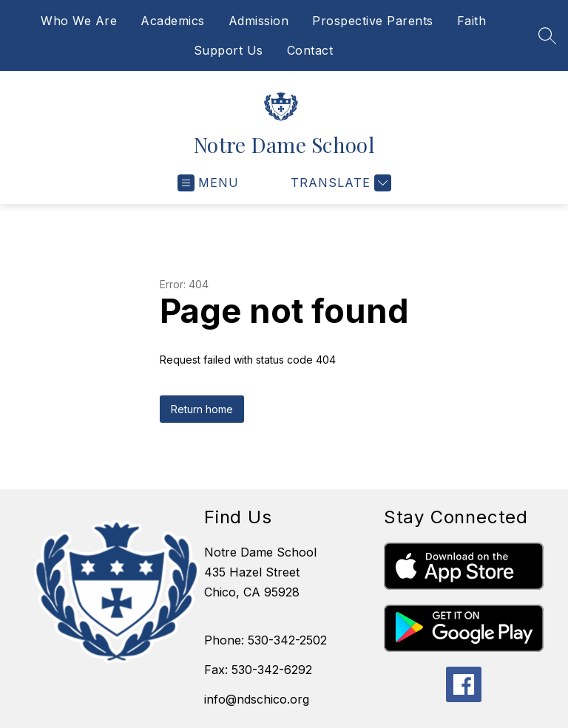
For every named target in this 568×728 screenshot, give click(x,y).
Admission (259, 21)
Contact (310, 50)
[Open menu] (208, 183)
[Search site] (547, 35)
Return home (202, 409)
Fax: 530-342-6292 (258, 670)
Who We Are (79, 21)
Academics (173, 21)
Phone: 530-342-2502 (266, 640)
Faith (472, 21)
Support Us (229, 50)
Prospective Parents (373, 21)
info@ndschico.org (257, 699)
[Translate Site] (339, 183)
